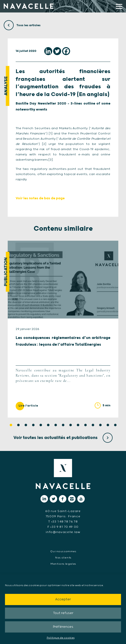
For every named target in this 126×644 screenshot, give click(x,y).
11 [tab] (85, 425)
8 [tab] (63, 425)
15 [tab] (115, 425)
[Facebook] (66, 51)
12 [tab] (93, 425)
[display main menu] (119, 6)
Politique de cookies (61, 638)
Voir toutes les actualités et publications (63, 438)
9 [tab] (71, 425)
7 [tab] (56, 425)
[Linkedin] (48, 51)
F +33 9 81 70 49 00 (63, 527)
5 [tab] (41, 425)
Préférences (63, 627)
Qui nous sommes (63, 551)
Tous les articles (22, 25)
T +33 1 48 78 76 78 (63, 522)
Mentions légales (63, 564)
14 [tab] (108, 425)
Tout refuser (63, 613)
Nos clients (63, 558)
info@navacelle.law (63, 532)
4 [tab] (33, 425)
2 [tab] (18, 425)
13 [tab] (100, 425)
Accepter (63, 599)
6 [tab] (48, 425)
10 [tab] (78, 425)
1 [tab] (11, 425)
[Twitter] (57, 51)
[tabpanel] (63, 329)
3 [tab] (26, 425)
